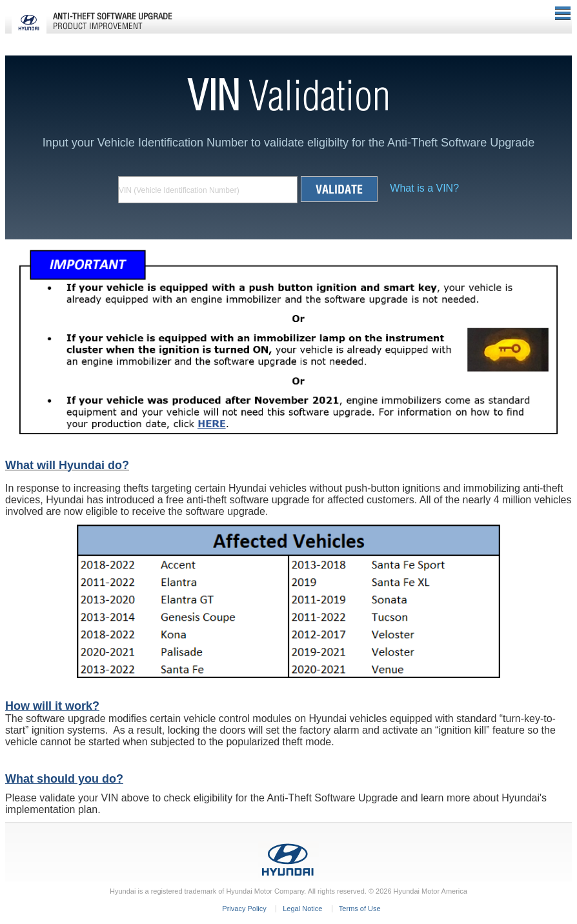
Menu (563, 13)
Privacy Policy (244, 909)
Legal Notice (302, 909)
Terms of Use (360, 909)
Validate (339, 189)
